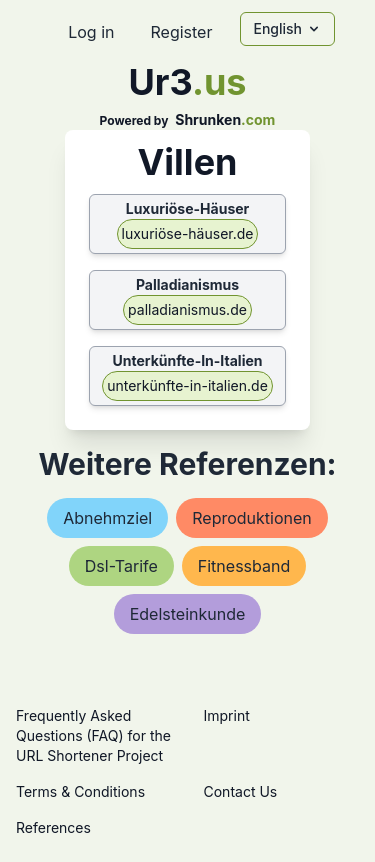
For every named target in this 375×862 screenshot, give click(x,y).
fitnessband (244, 566)
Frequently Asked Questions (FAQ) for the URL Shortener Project (93, 735)
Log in (91, 32)
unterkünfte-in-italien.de (187, 385)
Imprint (227, 715)
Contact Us (241, 791)
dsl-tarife (121, 566)
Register (181, 32)
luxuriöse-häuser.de (188, 233)
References (53, 827)
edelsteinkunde (188, 614)
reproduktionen (252, 518)
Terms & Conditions (80, 791)
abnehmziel (107, 518)
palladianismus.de (187, 309)
